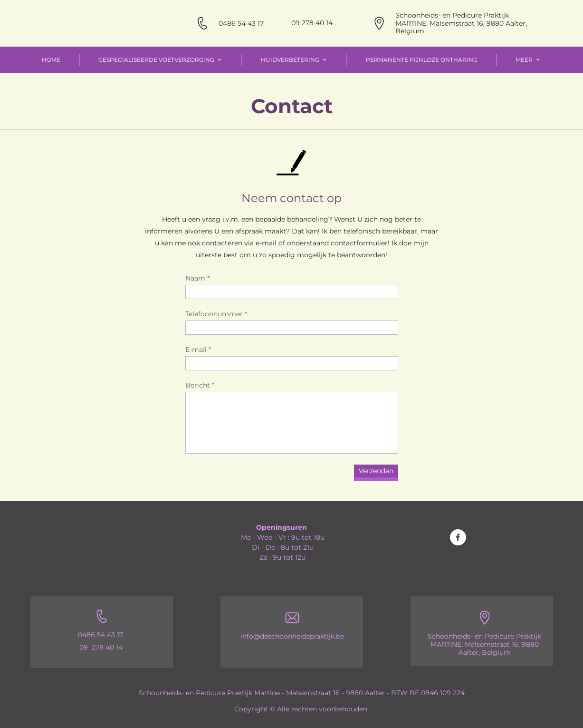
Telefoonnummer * (216, 314)
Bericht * (200, 385)
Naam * (197, 278)
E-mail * (198, 349)
